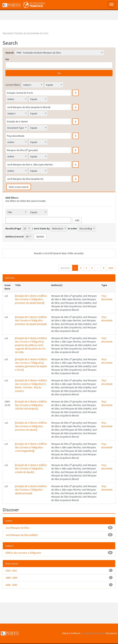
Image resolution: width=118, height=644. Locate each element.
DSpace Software (71, 633)
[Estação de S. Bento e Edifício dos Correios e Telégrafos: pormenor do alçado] (31, 426)
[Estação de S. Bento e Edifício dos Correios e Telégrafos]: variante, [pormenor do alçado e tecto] (31, 364)
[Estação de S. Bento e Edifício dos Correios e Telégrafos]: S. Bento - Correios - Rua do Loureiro (31, 386)
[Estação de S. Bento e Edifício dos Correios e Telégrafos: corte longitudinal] (31, 447)
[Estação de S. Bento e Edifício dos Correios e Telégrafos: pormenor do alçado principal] (31, 320)
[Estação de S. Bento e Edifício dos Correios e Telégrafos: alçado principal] (31, 490)
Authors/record (14, 237)
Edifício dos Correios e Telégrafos (23, 553)
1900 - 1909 (11, 578)
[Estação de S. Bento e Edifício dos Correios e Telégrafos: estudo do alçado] (31, 468)
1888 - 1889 (11, 585)
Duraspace (112, 633)
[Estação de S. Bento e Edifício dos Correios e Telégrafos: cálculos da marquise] (31, 405)
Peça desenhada (107, 298)
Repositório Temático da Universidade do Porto (25, 33)
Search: (10, 53)
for (7, 59)
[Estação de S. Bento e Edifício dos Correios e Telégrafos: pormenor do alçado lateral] (31, 299)
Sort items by (42, 228)
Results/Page (13, 228)
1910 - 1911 (11, 571)
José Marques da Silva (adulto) (22, 535)
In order (72, 228)
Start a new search (19, 187)
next (111, 268)
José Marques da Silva (17, 528)
